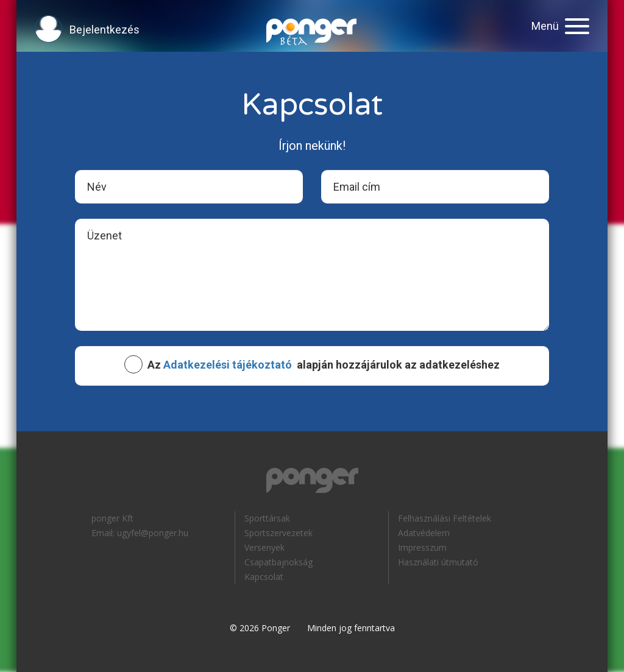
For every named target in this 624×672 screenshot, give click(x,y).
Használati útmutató (438, 562)
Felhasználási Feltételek (445, 518)
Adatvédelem (424, 533)
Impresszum (422, 547)
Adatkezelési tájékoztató (228, 365)
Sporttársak (267, 518)
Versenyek (264, 547)
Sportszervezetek (278, 533)
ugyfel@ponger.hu (153, 533)
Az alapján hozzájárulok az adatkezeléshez (324, 365)
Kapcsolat (264, 577)
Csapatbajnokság (278, 562)
